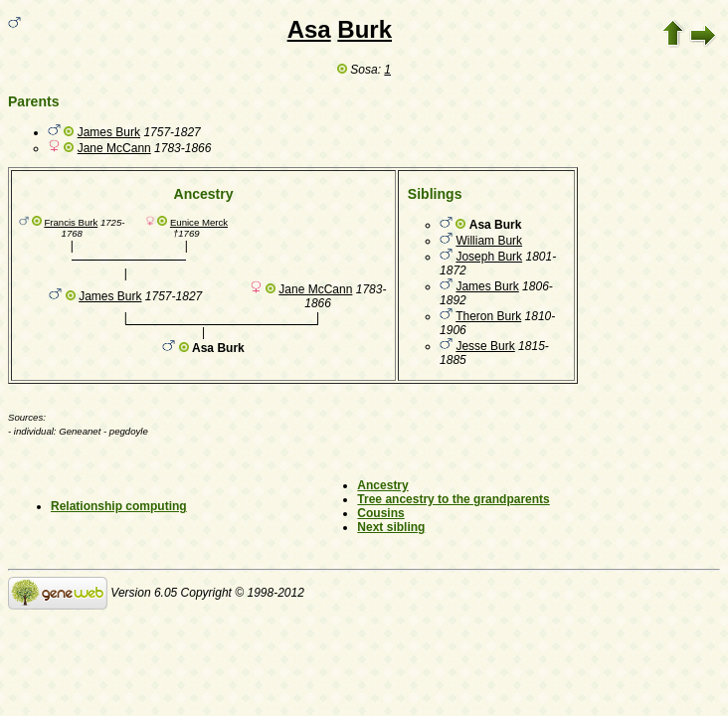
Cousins (380, 513)
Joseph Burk (489, 257)
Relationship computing (119, 506)
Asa (309, 29)
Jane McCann (114, 148)
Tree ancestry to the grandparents (453, 499)
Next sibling (391, 527)
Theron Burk (488, 316)
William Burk (489, 241)
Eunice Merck (199, 222)
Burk (364, 29)
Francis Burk (71, 222)
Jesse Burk (485, 346)
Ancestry (382, 485)
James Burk (109, 132)
